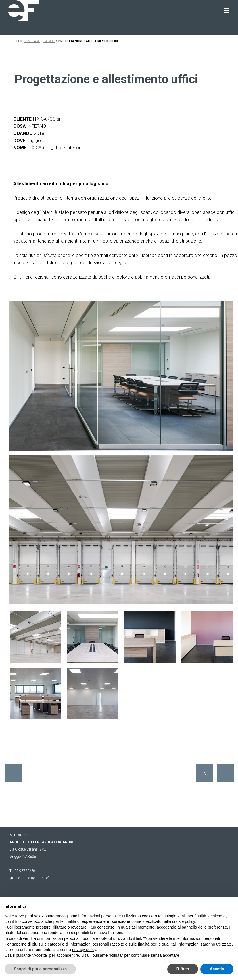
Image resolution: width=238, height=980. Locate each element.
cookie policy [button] (184, 921)
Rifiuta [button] (183, 969)
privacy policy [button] (84, 950)
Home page (32, 41)
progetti (49, 41)
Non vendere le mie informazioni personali (182, 938)
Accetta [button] (217, 969)
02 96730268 (25, 871)
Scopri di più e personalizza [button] (40, 969)
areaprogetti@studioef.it (34, 878)
